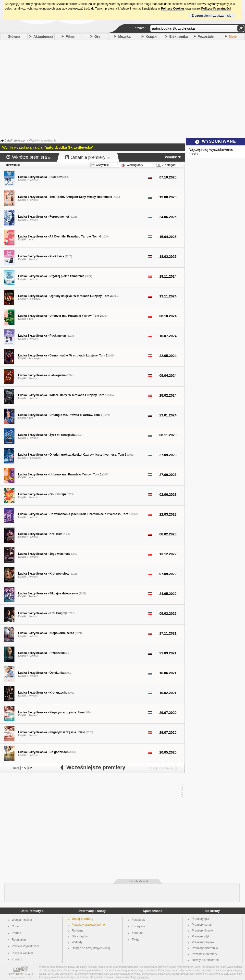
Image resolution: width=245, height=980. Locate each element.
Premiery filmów (202, 931)
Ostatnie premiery (88, 157)
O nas (16, 926)
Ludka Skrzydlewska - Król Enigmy (43, 613)
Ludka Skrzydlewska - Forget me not (44, 217)
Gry (97, 36)
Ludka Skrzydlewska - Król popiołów (44, 574)
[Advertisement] (46, 89)
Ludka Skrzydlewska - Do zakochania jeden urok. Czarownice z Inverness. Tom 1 (74, 514)
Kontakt (17, 959)
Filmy (70, 36)
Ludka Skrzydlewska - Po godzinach (43, 752)
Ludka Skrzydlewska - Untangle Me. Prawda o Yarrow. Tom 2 (60, 415)
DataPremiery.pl (32, 911)
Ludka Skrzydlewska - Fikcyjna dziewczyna (48, 593)
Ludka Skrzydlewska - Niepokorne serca (46, 633)
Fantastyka (35, 299)
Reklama (78, 931)
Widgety (77, 942)
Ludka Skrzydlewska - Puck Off (40, 177)
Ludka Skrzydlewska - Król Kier (40, 534)
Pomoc (16, 933)
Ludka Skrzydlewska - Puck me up (42, 336)
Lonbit (29, 974)
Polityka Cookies (23, 953)
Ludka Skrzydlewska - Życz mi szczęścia (46, 435)
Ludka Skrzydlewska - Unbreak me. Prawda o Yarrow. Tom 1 (60, 474)
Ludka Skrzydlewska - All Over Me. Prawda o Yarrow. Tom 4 (59, 236)
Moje (233, 36)
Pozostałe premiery (204, 954)
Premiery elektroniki (205, 948)
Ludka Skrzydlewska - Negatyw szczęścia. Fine (51, 712)
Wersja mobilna (22, 920)
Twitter (136, 940)
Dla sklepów (80, 936)
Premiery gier (201, 919)
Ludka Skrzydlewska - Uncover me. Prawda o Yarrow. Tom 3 (60, 316)
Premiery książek (203, 942)
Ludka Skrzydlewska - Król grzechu (43, 693)
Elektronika (178, 36)
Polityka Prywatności (25, 946)
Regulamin (19, 940)
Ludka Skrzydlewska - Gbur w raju (42, 494)
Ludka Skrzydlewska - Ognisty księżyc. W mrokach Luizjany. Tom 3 (65, 296)
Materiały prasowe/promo (88, 925)
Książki (151, 36)
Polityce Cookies (173, 9)
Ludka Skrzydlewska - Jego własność (44, 554)
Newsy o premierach (205, 960)
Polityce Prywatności (216, 9)
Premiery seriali (202, 925)
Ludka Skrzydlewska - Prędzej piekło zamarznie (51, 276)
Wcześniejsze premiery (93, 767)
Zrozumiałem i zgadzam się (212, 16)
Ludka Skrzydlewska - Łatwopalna (42, 375)
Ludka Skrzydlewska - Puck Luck (41, 256)
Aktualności (43, 36)
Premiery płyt (200, 936)
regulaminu (143, 977)
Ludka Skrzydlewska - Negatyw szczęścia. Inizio (52, 732)
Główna (14, 36)
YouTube (138, 933)
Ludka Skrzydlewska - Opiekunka (41, 673)
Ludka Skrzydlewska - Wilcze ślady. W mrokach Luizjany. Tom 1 (62, 395)
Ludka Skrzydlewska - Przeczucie (41, 653)
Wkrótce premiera (29, 157)
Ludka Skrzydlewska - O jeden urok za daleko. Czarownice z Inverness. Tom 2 (72, 455)
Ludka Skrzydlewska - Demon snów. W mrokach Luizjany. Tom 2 (63, 355)
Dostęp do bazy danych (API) (91, 948)
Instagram (138, 926)
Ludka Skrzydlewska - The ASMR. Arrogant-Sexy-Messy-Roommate (65, 197)
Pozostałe (206, 36)
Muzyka (124, 36)
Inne (31, 240)
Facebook (138, 920)
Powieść (33, 180)
